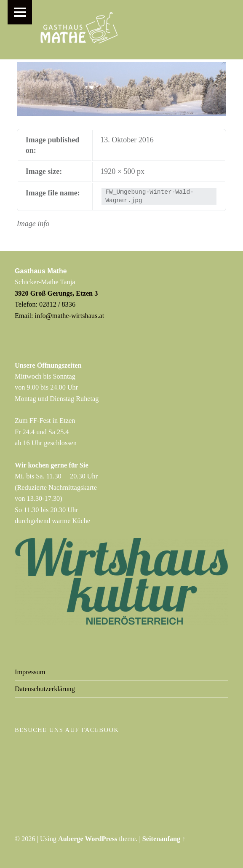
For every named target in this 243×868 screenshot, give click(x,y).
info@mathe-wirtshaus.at (70, 316)
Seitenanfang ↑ (164, 839)
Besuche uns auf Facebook (67, 730)
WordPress (101, 839)
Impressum (30, 672)
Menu (20, 12)
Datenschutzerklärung (45, 689)
